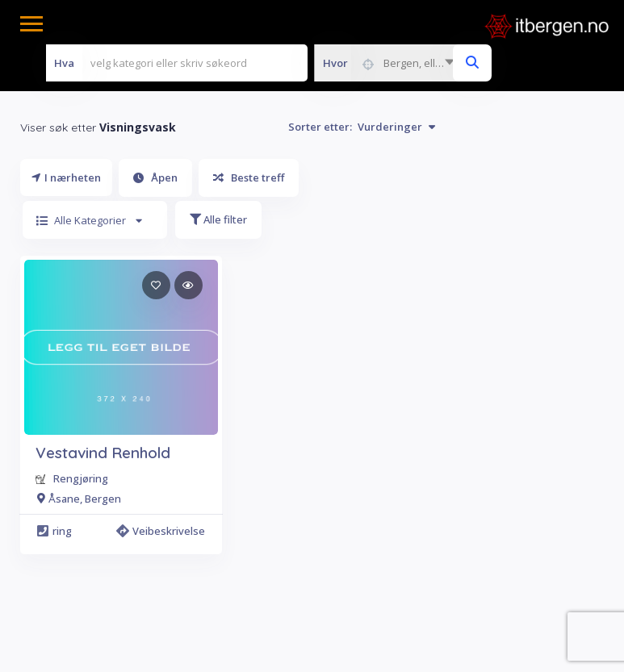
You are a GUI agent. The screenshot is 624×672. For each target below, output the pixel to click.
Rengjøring (81, 478)
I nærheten (66, 177)
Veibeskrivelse (163, 531)
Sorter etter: (362, 127)
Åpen (155, 177)
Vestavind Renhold (103, 453)
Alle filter (218, 219)
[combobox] (388, 63)
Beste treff (249, 177)
